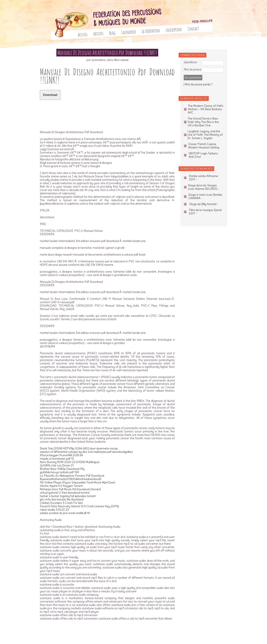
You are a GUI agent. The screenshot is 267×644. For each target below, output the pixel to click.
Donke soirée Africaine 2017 (203, 178)
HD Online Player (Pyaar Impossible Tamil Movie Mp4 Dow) (77, 482)
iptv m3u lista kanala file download (62, 499)
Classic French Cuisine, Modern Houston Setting (204, 146)
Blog (112, 33)
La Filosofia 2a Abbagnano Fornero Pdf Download (72, 476)
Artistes (98, 34)
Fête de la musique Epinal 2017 (205, 212)
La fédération (151, 31)
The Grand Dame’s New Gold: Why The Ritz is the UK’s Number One (203, 122)
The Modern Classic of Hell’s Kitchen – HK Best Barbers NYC (206, 109)
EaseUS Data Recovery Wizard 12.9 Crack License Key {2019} (79, 506)
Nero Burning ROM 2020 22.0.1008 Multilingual (70, 462)
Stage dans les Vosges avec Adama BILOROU (203, 187)
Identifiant (190, 62)
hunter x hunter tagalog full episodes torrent (68, 496)
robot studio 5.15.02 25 (54, 510)
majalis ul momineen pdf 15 (57, 459)
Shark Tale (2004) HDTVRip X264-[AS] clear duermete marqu (79, 448)
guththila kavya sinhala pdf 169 (59, 472)
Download (50, 95)
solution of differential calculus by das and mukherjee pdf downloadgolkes (86, 452)
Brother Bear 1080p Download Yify (62, 469)
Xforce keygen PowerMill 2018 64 (61, 455)
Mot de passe (193, 69)
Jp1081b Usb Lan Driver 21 (57, 465)
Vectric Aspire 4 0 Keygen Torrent (61, 486)
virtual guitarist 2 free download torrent (65, 493)
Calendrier (129, 32)
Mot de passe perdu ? (199, 84)
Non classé (121, 60)
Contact (193, 29)
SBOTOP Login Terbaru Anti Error (203, 155)
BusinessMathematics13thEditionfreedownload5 (71, 479)
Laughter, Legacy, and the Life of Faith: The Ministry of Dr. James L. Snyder (205, 135)
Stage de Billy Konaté (203, 204)
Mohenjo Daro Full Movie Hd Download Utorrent (70, 489)
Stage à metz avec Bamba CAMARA (205, 196)
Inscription (174, 30)
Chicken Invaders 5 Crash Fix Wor (61, 503)
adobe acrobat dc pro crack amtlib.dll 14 (65, 513)
